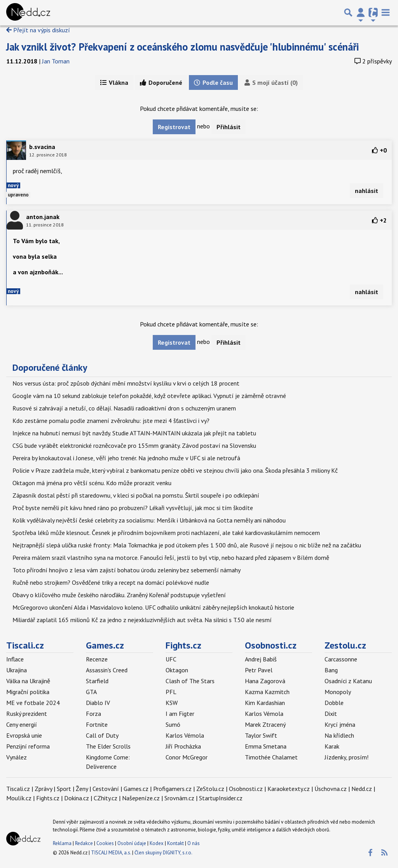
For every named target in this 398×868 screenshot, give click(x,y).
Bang (331, 670)
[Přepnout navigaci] (361, 12)
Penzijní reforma (28, 746)
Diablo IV (98, 703)
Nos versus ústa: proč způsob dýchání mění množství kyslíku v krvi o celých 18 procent (126, 383)
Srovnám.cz (179, 798)
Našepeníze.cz (141, 798)
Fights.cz (183, 645)
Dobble (334, 703)
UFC (171, 659)
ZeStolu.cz (210, 789)
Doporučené (161, 82)
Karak (332, 746)
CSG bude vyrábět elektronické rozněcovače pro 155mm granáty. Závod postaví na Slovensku (134, 445)
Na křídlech (339, 735)
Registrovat (174, 127)
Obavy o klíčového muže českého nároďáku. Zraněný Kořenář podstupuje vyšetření (119, 595)
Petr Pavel (259, 670)
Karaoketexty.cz (289, 789)
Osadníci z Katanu (348, 681)
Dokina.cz (77, 798)
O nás (194, 843)
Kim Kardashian (265, 703)
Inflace (15, 659)
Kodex (157, 843)
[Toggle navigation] (386, 12)
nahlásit (367, 191)
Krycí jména (340, 724)
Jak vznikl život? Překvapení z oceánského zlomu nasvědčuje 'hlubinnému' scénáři (182, 47)
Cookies (105, 843)
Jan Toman (56, 61)
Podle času (213, 82)
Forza (93, 714)
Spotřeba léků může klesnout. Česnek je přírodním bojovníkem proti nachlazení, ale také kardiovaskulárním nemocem (166, 533)
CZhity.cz (106, 798)
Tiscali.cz (25, 645)
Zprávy (43, 789)
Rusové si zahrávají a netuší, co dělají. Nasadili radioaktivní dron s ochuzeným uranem (124, 408)
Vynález (17, 757)
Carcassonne (341, 659)
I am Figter (180, 714)
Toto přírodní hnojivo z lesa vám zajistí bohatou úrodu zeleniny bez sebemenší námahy (127, 570)
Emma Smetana (266, 746)
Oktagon (177, 670)
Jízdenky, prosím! (347, 757)
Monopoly (338, 692)
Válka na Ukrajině (28, 681)
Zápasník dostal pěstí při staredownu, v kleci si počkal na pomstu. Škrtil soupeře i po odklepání (136, 495)
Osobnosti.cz (271, 645)
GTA (91, 692)
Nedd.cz (362, 789)
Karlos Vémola (185, 735)
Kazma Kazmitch (267, 692)
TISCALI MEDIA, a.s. (111, 853)
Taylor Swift (261, 735)
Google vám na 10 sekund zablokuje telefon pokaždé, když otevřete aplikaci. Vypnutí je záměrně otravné (149, 396)
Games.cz (105, 645)
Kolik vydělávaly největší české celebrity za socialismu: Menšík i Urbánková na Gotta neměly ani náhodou (149, 520)
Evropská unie (24, 735)
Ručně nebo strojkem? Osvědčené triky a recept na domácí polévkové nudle (111, 582)
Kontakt (176, 843)
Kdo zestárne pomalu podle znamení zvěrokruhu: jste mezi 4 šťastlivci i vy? (111, 421)
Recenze (97, 659)
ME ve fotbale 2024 (33, 703)
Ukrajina (17, 670)
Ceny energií (22, 724)
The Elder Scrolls (108, 746)
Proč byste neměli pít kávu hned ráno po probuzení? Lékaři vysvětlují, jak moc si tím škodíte (133, 508)
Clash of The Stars (190, 681)
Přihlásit (229, 127)
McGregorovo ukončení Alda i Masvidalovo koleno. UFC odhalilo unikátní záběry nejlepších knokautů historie (153, 607)
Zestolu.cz (345, 645)
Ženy (82, 789)
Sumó (173, 724)
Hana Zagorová (265, 681)
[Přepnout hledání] (348, 12)
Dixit (331, 714)
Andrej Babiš (261, 659)
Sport (64, 789)
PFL (171, 692)
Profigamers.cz (172, 789)
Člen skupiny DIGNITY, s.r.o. (163, 853)
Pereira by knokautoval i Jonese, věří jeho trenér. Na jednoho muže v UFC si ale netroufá (126, 458)
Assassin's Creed (107, 670)
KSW (172, 703)
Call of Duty (102, 735)
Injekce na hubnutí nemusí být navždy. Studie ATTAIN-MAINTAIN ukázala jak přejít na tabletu (134, 433)
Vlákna (114, 82)
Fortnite (97, 724)
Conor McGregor (187, 757)
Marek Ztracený (265, 724)
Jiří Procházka (183, 746)
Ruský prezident (27, 714)
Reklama (62, 843)
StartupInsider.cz (221, 798)
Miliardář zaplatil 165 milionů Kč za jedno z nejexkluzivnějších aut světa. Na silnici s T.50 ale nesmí (142, 620)
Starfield (97, 681)
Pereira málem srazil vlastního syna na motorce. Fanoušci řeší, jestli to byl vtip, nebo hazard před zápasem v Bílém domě (171, 558)
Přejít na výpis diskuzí (38, 30)
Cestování (106, 789)
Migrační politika (28, 692)
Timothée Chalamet (271, 757)
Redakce (84, 843)
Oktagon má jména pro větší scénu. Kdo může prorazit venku (92, 483)
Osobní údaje (132, 843)
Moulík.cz (19, 798)
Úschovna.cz (331, 789)
